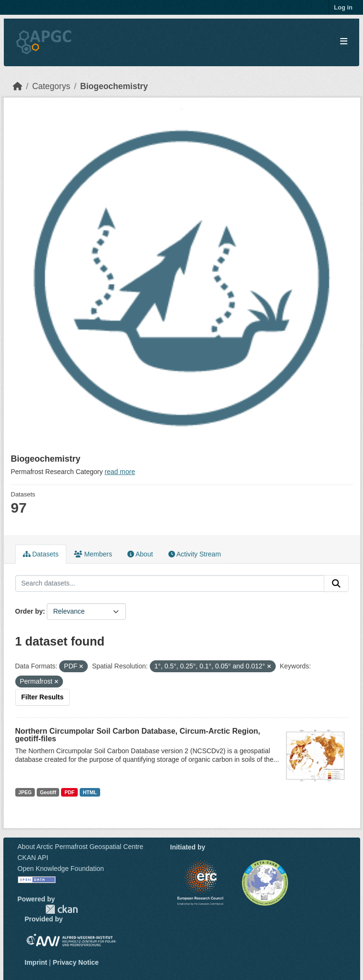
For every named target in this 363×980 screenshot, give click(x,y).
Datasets (41, 554)
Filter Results (43, 697)
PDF (69, 792)
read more (120, 472)
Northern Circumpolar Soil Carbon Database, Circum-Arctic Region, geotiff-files (138, 735)
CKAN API (33, 858)
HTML (90, 792)
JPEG (25, 792)
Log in (343, 7)
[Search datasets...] (170, 584)
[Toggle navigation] (344, 42)
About (140, 554)
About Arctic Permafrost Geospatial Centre (81, 847)
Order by (29, 611)
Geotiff (48, 792)
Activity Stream (195, 554)
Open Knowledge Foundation (61, 869)
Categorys (51, 86)
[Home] (18, 86)
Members (93, 554)
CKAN (62, 909)
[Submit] (336, 584)
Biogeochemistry (114, 86)
